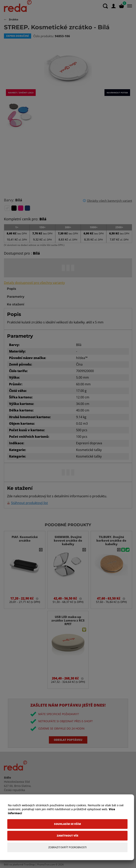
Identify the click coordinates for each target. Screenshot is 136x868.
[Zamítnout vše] (67, 836)
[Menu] (129, 6)
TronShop (29, 865)
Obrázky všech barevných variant (109, 201)
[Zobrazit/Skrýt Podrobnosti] (67, 847)
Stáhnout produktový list (29, 503)
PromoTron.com (46, 865)
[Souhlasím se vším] (67, 824)
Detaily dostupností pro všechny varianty (34, 283)
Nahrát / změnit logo (21, 93)
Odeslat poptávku (68, 740)
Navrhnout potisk (117, 93)
